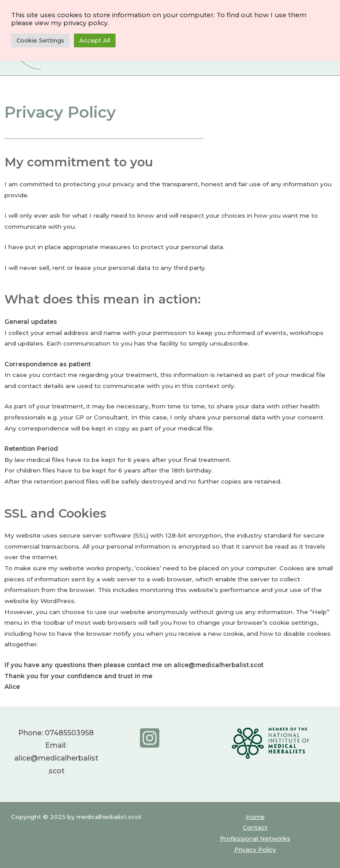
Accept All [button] (95, 40)
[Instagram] (150, 738)
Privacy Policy (255, 849)
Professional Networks (255, 838)
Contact (255, 827)
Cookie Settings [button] (40, 40)
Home (255, 817)
